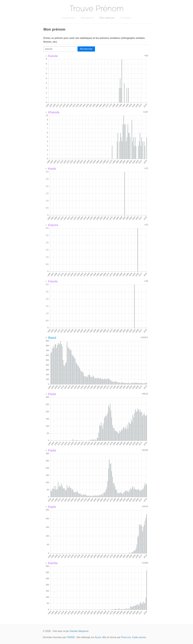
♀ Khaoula (52, 112)
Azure (98, 637)
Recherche (87, 18)
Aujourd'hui (69, 18)
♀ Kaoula (51, 56)
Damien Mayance (79, 631)
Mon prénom (107, 18)
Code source (139, 637)
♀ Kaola (50, 169)
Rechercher (86, 49)
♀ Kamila (51, 563)
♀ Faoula (51, 281)
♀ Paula (50, 450)
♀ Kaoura (51, 225)
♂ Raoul (51, 338)
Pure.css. (126, 637)
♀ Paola (50, 394)
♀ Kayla (50, 507)
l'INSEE (71, 637)
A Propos (126, 18)
